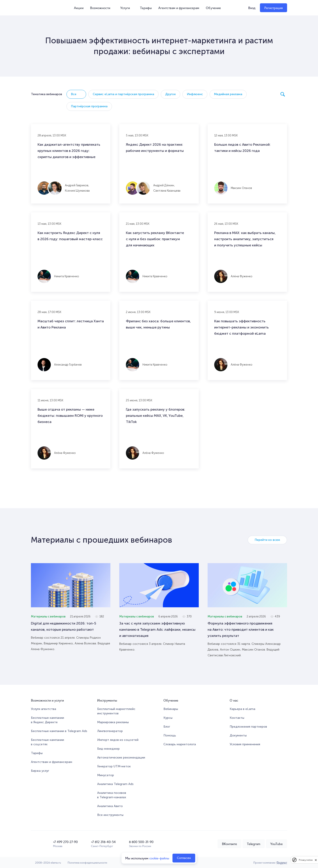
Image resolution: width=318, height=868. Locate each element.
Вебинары (171, 709)
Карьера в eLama (242, 709)
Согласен (184, 858)
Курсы (168, 718)
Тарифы (146, 8)
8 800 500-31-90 (141, 842)
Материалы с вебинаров (48, 616)
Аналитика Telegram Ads (115, 784)
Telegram (254, 844)
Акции (77, 8)
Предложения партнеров (248, 727)
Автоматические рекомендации (121, 758)
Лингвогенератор (110, 731)
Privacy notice (306, 860)
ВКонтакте (229, 844)
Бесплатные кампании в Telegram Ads (59, 731)
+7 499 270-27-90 (65, 842)
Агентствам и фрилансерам (179, 8)
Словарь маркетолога (180, 744)
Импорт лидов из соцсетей (118, 740)
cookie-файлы (159, 858)
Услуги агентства (44, 709)
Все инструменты (110, 815)
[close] (316, 860)
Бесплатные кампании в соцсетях (47, 742)
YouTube (276, 844)
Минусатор (106, 775)
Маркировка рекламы (113, 722)
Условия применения (245, 744)
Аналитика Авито (110, 806)
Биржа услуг (40, 771)
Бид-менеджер (108, 749)
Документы (238, 735)
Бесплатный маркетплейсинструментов (116, 711)
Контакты (237, 718)
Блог (167, 727)
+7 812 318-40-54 (103, 842)
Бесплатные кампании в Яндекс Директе (47, 720)
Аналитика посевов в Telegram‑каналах (112, 795)
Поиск (283, 94)
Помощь (170, 735)
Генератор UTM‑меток (114, 766)
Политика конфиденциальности (87, 862)
